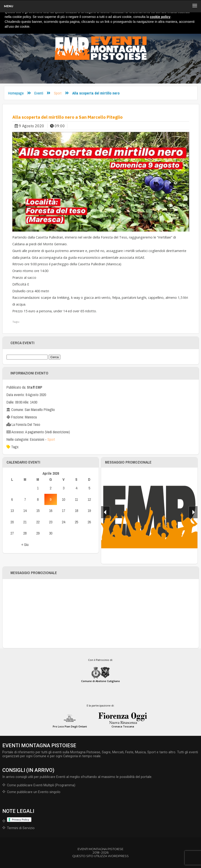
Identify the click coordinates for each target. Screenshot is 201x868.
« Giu (25, 545)
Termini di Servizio (21, 828)
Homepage (16, 93)
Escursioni (37, 439)
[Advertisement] (101, 614)
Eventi (39, 93)
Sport (58, 93)
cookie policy (160, 17)
